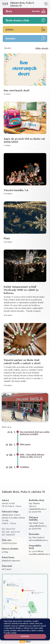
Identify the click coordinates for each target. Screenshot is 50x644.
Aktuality (36, 11)
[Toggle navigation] (46, 4)
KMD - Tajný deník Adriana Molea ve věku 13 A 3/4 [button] (32, 456)
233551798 (36, 512)
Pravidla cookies (10, 633)
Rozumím (25, 636)
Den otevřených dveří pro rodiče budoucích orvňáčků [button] (35, 433)
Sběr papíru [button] (25, 444)
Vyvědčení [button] (24, 467)
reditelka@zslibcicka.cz (38, 509)
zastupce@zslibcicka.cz (38, 526)
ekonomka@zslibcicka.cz (38, 540)
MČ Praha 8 (7, 569)
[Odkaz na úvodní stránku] (22, 4)
